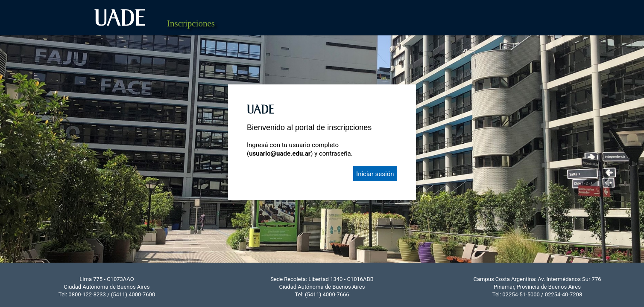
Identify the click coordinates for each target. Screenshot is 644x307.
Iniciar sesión (375, 174)
